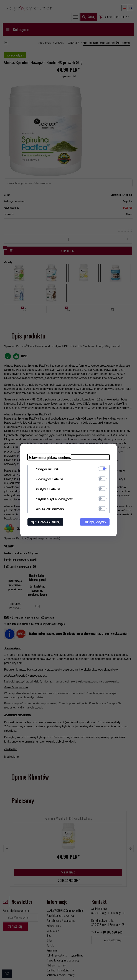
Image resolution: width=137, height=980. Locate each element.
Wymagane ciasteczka (48, 469)
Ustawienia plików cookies (49, 457)
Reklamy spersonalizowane (50, 509)
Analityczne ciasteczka (48, 489)
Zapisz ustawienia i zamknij (45, 522)
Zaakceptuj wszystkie (95, 522)
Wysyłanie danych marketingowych (54, 499)
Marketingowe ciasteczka (49, 479)
